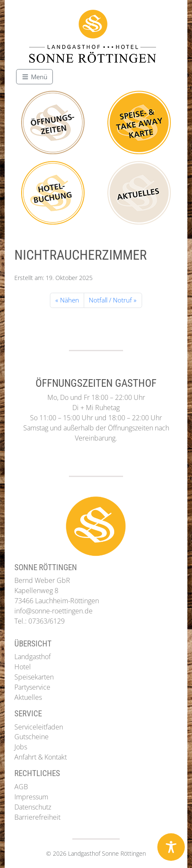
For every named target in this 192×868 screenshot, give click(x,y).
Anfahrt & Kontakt (41, 757)
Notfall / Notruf (110, 300)
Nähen (70, 300)
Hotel (23, 667)
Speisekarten (34, 677)
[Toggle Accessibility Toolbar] (171, 847)
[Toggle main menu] (34, 77)
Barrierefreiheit (37, 817)
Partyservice (32, 687)
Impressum (31, 797)
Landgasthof (33, 657)
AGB (21, 787)
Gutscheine (32, 737)
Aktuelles (28, 697)
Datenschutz (33, 807)
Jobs (21, 747)
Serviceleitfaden (39, 727)
